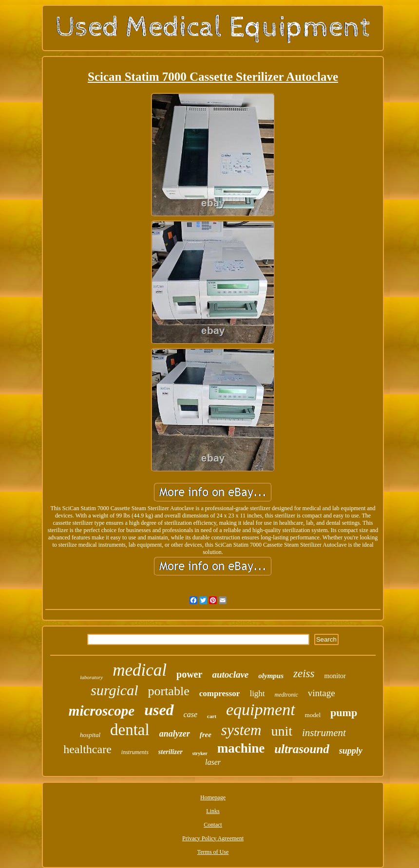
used (159, 710)
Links (213, 811)
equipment (261, 710)
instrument (324, 733)
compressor (220, 693)
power (189, 674)
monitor (335, 676)
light (257, 693)
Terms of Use (213, 852)
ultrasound (302, 749)
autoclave (230, 674)
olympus (271, 676)
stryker (200, 753)
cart (212, 716)
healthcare (87, 749)
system (241, 730)
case (190, 714)
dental (130, 730)
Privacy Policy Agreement (213, 838)
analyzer (175, 734)
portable (168, 691)
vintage (322, 693)
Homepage (213, 797)
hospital (90, 735)
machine (241, 748)
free (206, 735)
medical (140, 670)
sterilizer (171, 752)
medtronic (286, 695)
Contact (213, 825)
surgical (114, 690)
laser (213, 762)
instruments (135, 752)
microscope (102, 711)
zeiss (304, 674)
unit (282, 731)
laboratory (91, 677)
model (313, 715)
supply (351, 751)
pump (344, 712)
